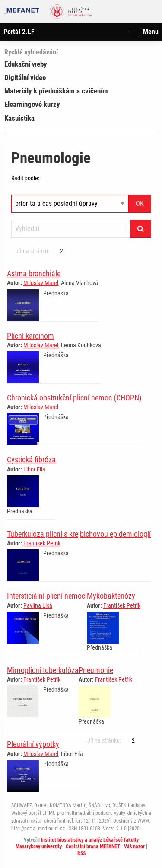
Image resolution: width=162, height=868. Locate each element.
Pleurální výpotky (33, 744)
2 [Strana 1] (62, 251)
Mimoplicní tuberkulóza (43, 670)
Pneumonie (96, 670)
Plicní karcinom (30, 336)
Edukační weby (26, 64)
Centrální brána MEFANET (93, 846)
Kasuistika (19, 118)
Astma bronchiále (34, 274)
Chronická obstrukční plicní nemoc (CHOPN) (74, 398)
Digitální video (25, 77)
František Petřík (42, 543)
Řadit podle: (25, 178)
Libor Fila (34, 469)
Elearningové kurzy (32, 104)
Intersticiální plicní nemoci (47, 596)
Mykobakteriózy (111, 596)
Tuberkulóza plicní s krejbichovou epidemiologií (79, 534)
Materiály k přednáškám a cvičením (56, 91)
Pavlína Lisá (38, 605)
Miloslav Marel (41, 283)
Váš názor (134, 846)
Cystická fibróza (31, 460)
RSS (81, 853)
